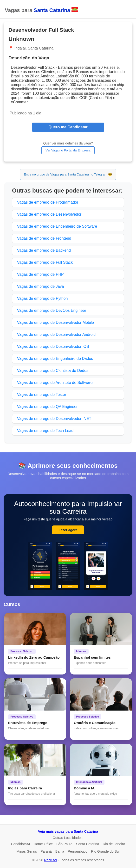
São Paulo (64, 844)
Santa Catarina (88, 844)
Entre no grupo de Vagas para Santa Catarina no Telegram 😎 (68, 174)
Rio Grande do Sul (105, 851)
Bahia (60, 851)
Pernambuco (78, 851)
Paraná (46, 851)
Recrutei (51, 860)
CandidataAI (20, 844)
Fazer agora (68, 530)
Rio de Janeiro (114, 844)
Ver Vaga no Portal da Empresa (68, 150)
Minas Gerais (27, 851)
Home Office (43, 844)
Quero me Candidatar (68, 127)
